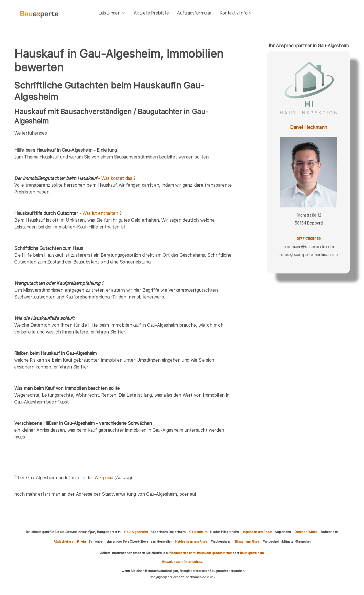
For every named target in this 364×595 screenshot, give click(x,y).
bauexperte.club (252, 553)
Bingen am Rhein (248, 542)
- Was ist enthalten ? (68, 213)
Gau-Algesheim (136, 532)
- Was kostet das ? (75, 178)
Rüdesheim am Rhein (70, 542)
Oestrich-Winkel (306, 532)
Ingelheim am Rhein (257, 532)
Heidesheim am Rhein (192, 542)
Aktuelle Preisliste (151, 13)
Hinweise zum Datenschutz (182, 562)
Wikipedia (104, 478)
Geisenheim (198, 532)
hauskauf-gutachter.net (214, 553)
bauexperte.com (183, 553)
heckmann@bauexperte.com (309, 247)
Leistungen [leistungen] (112, 13)
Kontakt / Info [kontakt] (236, 13)
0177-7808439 (309, 239)
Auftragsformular (194, 13)
